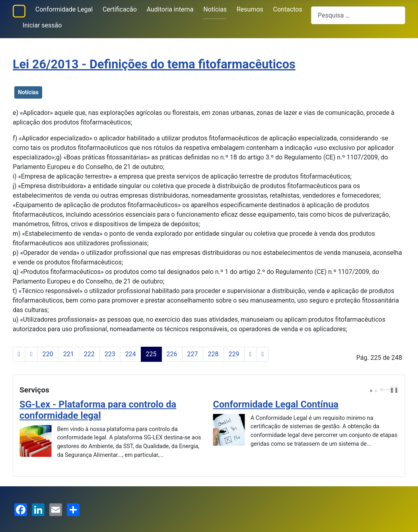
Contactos (288, 9)
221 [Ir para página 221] (69, 354)
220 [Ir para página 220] (48, 354)
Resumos (250, 9)
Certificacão (120, 9)
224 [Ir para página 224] (131, 354)
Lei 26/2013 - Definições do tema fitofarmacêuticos (154, 64)
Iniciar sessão (42, 25)
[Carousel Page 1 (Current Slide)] (371, 391)
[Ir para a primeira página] (19, 354)
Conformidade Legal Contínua (276, 404)
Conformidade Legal (64, 9)
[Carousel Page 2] (376, 391)
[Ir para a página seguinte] (251, 354)
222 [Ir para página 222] (89, 354)
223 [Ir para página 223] (110, 354)
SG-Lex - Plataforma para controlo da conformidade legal (98, 410)
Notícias (215, 9)
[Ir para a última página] (262, 354)
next (390, 390)
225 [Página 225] (151, 354)
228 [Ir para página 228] (213, 354)
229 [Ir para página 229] (234, 354)
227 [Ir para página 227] (193, 354)
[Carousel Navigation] (385, 390)
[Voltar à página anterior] (31, 354)
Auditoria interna (170, 9)
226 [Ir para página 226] (172, 354)
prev (384, 390)
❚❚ (394, 390)
